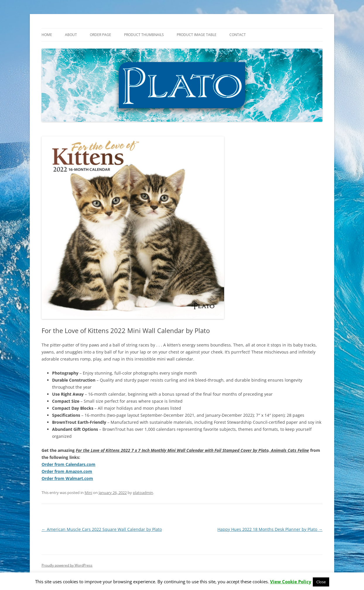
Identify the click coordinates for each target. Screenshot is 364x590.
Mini (88, 493)
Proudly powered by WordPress (67, 565)
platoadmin (143, 493)
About (71, 35)
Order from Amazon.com (67, 471)
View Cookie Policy (291, 582)
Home (47, 35)
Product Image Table (197, 35)
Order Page (101, 35)
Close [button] (321, 582)
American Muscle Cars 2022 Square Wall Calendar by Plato (102, 529)
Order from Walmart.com (67, 478)
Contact (238, 35)
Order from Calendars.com (68, 464)
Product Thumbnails (144, 35)
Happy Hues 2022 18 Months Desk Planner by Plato (270, 529)
